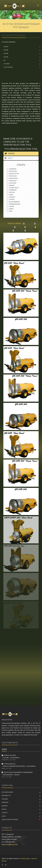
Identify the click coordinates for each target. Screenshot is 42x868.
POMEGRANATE (14, 204)
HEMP (10, 209)
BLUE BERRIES (13, 202)
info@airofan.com (12, 845)
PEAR (10, 195)
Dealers (5, 806)
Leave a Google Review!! (10, 819)
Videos (4, 809)
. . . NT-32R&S (6, 64)
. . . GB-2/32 (5, 47)
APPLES (11, 192)
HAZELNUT (12, 181)
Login (4, 816)
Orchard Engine (7, 792)
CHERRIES (12, 190)
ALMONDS (12, 169)
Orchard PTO (6, 796)
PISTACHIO (12, 171)
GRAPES (11, 197)
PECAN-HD (12, 176)
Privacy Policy (25, 859)
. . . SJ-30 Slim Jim (7, 67)
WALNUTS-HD (13, 174)
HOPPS (11, 206)
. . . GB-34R (5, 57)
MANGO (11, 185)
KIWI (10, 211)
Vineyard (5, 799)
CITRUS (11, 199)
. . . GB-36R (5, 53)
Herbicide (5, 802)
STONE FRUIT (13, 188)
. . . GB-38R (5, 50)
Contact (5, 813)
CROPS (9, 154)
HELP (9, 158)
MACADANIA (12, 178)
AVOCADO (12, 183)
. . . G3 (4, 60)
